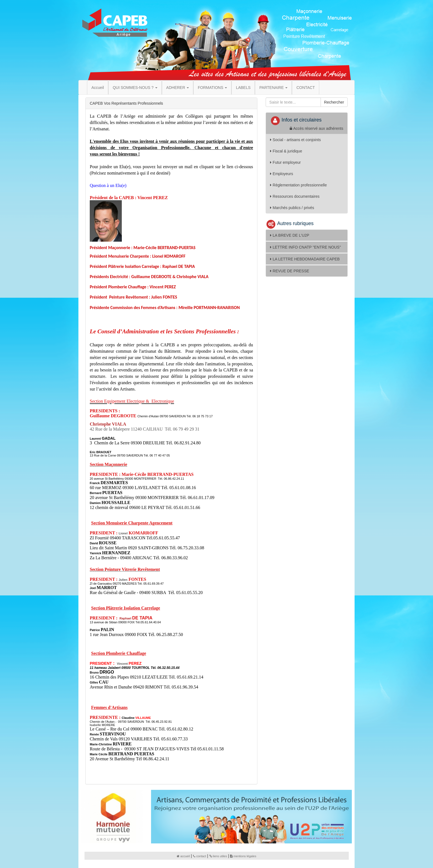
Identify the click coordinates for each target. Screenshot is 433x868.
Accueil (98, 88)
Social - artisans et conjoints (295, 140)
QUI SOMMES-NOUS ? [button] (135, 88)
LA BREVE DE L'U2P (290, 235)
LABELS (243, 88)
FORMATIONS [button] (212, 88)
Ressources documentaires (295, 196)
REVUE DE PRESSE (290, 271)
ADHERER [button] (178, 88)
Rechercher (334, 102)
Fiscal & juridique (286, 151)
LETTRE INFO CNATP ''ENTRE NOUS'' (305, 247)
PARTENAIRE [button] (273, 88)
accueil (183, 856)
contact (200, 856)
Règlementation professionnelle (298, 185)
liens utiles (218, 856)
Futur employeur (285, 162)
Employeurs (282, 174)
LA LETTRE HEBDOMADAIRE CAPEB (305, 259)
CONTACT (306, 88)
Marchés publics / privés (292, 208)
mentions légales (243, 856)
